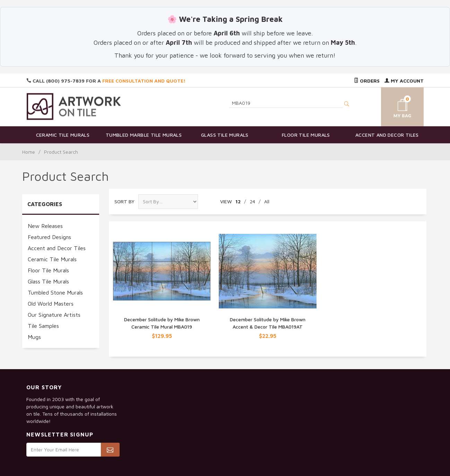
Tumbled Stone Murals (55, 292)
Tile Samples (43, 326)
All (267, 201)
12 (238, 201)
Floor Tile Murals (306, 135)
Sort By (124, 201)
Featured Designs (49, 237)
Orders (367, 81)
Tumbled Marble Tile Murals (144, 135)
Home (29, 152)
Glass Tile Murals (225, 135)
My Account (404, 81)
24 (252, 201)
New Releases (45, 226)
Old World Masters (51, 304)
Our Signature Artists (54, 315)
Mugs (34, 337)
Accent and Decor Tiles (387, 135)
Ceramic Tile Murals (63, 135)
